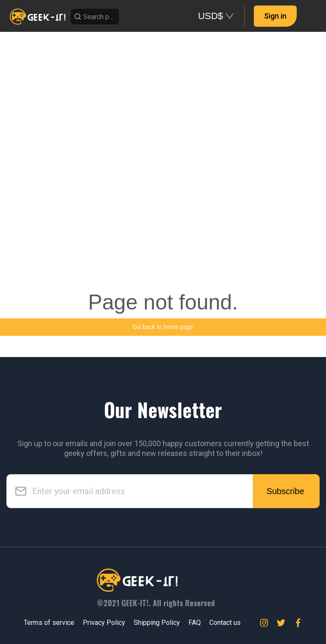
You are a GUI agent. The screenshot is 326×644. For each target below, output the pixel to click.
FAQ (195, 623)
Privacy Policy (104, 623)
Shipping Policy (157, 623)
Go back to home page (163, 327)
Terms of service (49, 623)
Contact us (225, 623)
